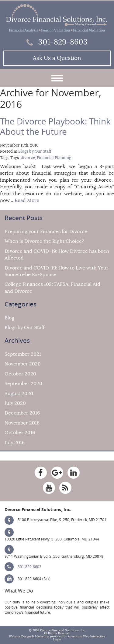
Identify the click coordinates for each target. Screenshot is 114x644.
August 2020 (19, 394)
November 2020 (23, 364)
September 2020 (23, 384)
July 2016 (15, 443)
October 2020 (20, 374)
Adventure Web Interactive (86, 636)
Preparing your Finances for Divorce (46, 232)
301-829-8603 (57, 42)
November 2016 (22, 423)
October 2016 (20, 433)
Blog (9, 318)
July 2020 (15, 403)
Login (57, 639)
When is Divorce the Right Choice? (44, 241)
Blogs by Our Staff (35, 151)
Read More (27, 200)
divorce (28, 158)
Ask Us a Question (57, 58)
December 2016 (22, 413)
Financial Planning (54, 158)
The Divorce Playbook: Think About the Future (55, 127)
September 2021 (23, 354)
